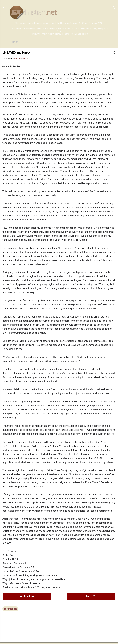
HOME (15, 42)
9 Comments (21, 59)
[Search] (114, 8)
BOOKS (27, 42)
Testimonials (10, 609)
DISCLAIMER (43, 42)
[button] (114, 53)
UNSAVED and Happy (17, 53)
